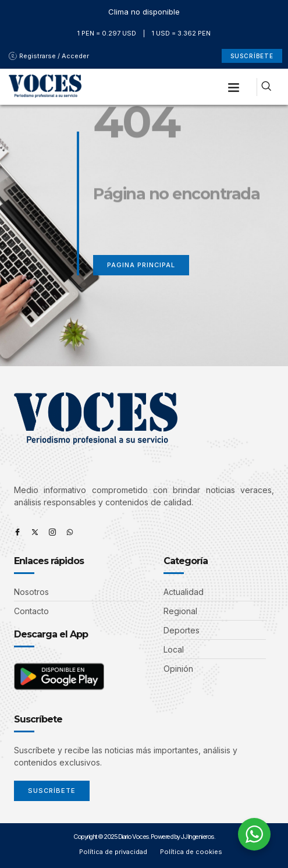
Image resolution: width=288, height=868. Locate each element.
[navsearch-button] (266, 87)
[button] (234, 87)
